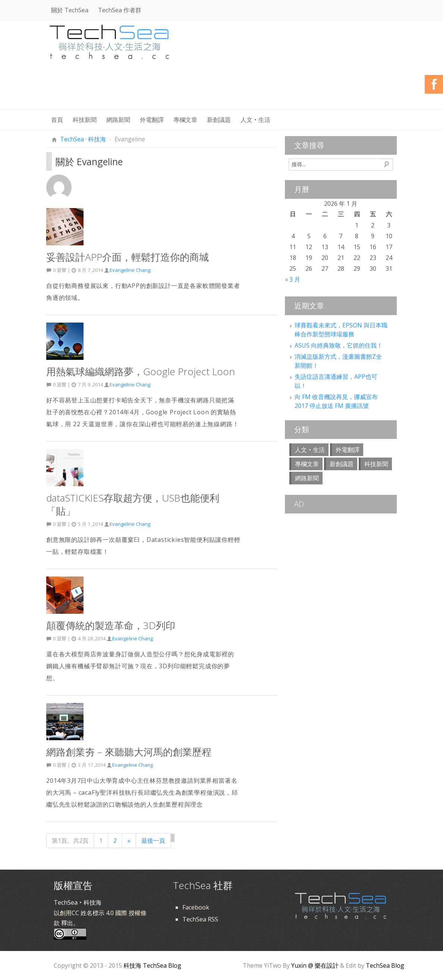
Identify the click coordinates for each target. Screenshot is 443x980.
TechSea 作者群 (120, 10)
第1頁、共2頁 (70, 841)
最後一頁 (153, 841)
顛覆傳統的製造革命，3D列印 (111, 625)
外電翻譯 (152, 120)
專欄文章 (185, 120)
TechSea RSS (200, 919)
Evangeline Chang (130, 270)
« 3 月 (293, 279)
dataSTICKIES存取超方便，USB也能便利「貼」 (133, 504)
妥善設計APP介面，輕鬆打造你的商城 (128, 257)
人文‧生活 (255, 120)
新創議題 (219, 120)
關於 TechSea (70, 10)
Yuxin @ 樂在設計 (315, 965)
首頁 (57, 120)
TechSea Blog (385, 965)
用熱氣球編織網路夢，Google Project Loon (141, 371)
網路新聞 (118, 120)
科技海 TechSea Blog (152, 965)
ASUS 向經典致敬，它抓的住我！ (339, 345)
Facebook (196, 907)
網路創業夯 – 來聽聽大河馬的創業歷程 (129, 752)
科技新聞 (85, 120)
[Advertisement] (261, 89)
